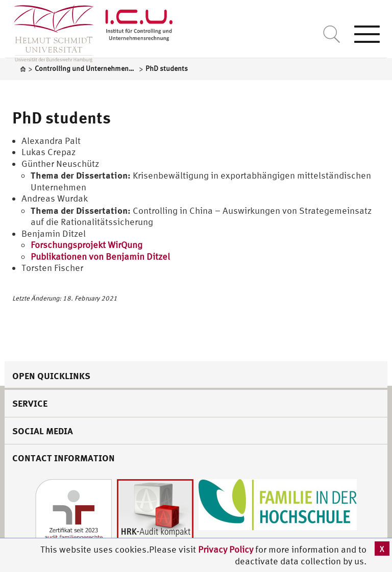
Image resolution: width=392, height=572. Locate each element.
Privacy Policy (227, 549)
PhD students (62, 117)
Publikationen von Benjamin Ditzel (100, 256)
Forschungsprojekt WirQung (87, 245)
